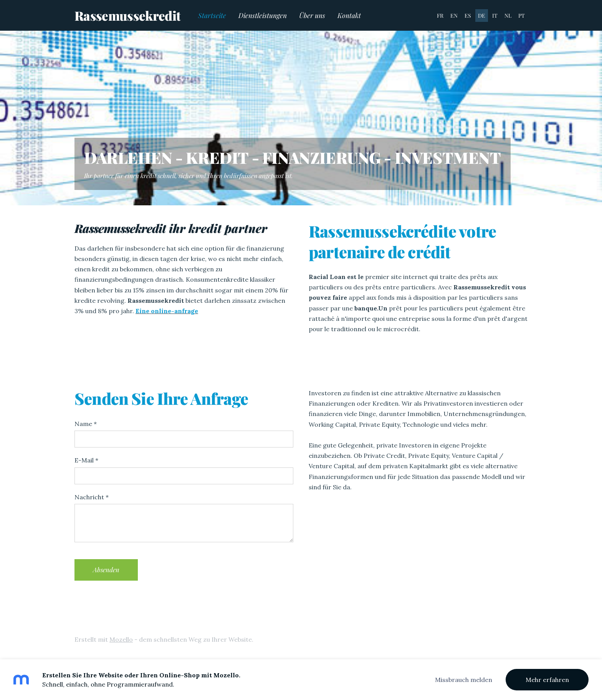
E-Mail (86, 460)
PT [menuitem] (522, 16)
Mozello (121, 639)
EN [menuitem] (454, 16)
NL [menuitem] (508, 16)
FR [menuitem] (440, 16)
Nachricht (92, 497)
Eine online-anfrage (167, 311)
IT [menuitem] (495, 16)
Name (86, 424)
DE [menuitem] (482, 16)
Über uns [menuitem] (312, 15)
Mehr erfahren (547, 680)
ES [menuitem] (468, 16)
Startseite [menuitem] (212, 15)
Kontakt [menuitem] (349, 15)
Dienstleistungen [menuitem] (263, 15)
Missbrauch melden (464, 680)
